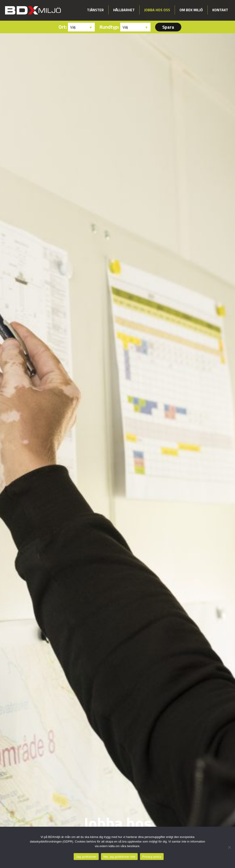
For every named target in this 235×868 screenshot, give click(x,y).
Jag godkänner (86, 857)
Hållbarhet (124, 10)
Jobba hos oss (157, 10)
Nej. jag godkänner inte (119, 857)
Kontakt (220, 10)
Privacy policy (152, 857)
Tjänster (95, 10)
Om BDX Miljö (191, 10)
